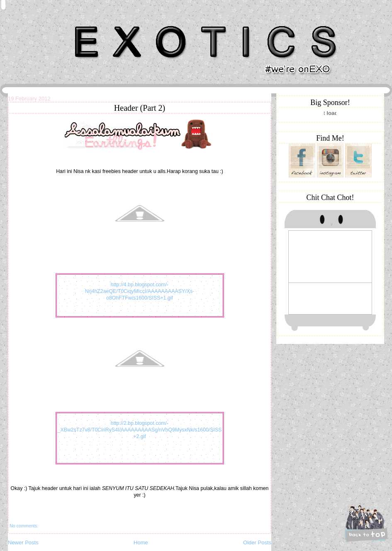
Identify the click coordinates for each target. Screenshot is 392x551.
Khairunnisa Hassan (99, 23)
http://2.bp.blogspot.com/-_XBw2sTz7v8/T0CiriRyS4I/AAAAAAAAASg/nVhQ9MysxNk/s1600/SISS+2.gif (140, 430)
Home (141, 542)
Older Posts (257, 542)
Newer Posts (23, 542)
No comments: (24, 526)
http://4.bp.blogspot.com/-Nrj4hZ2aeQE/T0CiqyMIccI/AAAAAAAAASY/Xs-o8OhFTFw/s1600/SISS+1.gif (140, 291)
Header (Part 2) (140, 108)
